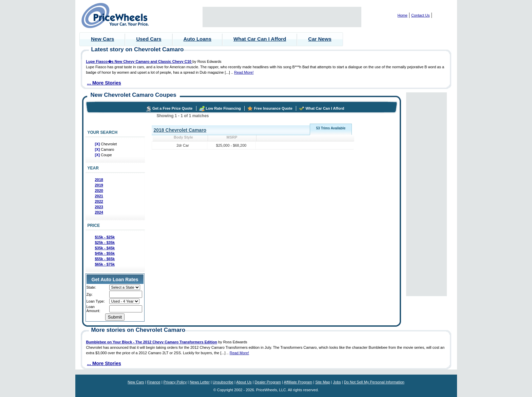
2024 (99, 212)
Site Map (322, 382)
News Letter (200, 382)
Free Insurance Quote (273, 108)
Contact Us (420, 15)
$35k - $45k (105, 248)
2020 (99, 191)
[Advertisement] (282, 17)
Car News (320, 39)
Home (403, 15)
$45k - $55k (105, 253)
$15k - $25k (105, 237)
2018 (99, 180)
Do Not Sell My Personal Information (374, 382)
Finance (154, 382)
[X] (98, 144)
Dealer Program (268, 382)
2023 (99, 207)
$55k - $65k (105, 259)
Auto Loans (198, 39)
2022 (99, 201)
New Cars (102, 39)
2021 (99, 196)
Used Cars (149, 39)
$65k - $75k (105, 264)
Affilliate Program (298, 382)
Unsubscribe (223, 382)
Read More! (244, 72)
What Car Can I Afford (260, 39)
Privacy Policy (175, 382)
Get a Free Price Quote (173, 108)
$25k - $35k (105, 242)
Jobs (337, 382)
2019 (99, 185)
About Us (244, 382)
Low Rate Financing (223, 108)
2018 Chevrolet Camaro (180, 130)
